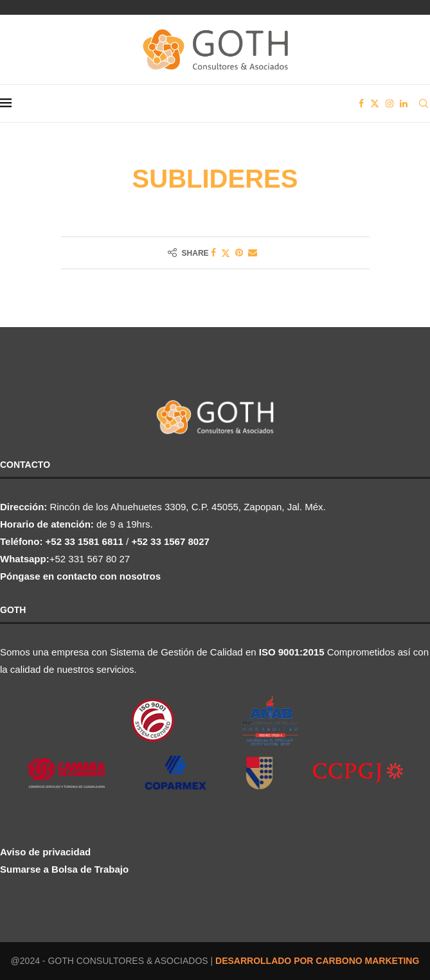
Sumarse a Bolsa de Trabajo (64, 869)
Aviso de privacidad (45, 852)
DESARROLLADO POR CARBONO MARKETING (317, 961)
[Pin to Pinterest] (239, 253)
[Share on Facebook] (213, 253)
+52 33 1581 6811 (85, 541)
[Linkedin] (404, 103)
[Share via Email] (253, 253)
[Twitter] (375, 103)
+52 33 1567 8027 (170, 541)
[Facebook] (361, 103)
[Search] (424, 103)
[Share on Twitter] (226, 253)
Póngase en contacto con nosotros (80, 576)
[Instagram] (390, 103)
